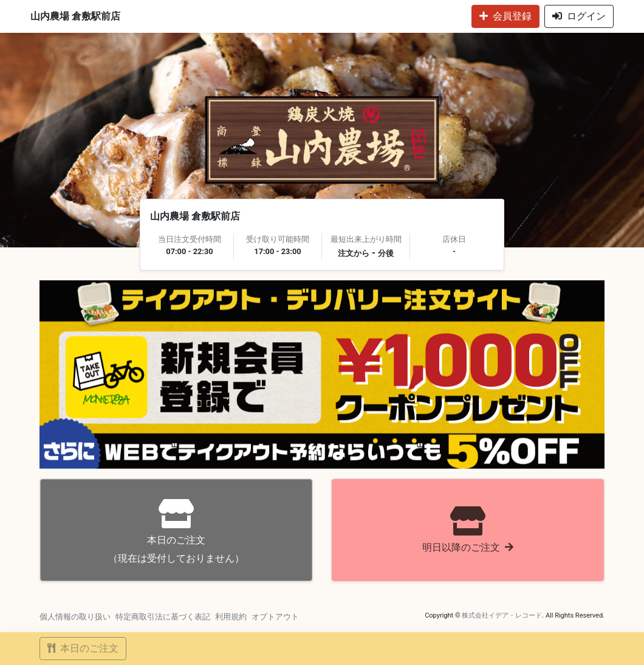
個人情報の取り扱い (75, 617)
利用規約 (231, 617)
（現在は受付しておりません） (176, 532)
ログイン (579, 16)
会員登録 (505, 16)
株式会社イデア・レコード (502, 615)
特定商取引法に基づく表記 (163, 617)
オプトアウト (275, 617)
